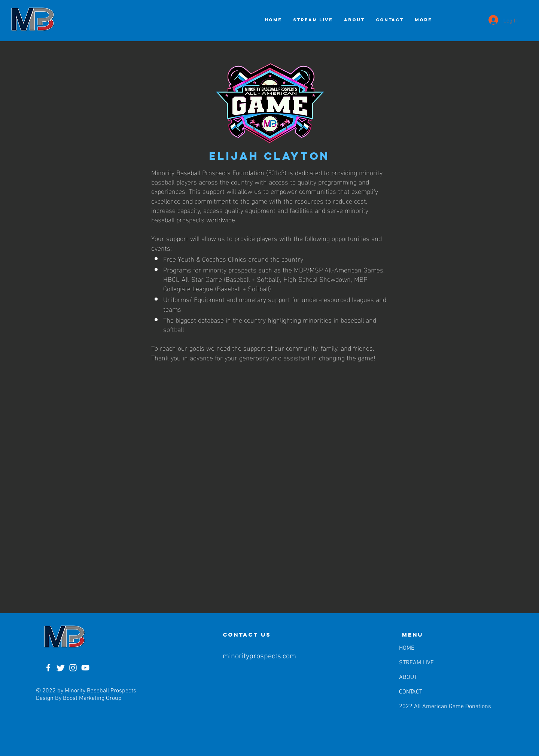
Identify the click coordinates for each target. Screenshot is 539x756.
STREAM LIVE (416, 663)
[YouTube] (85, 668)
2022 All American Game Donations (418, 707)
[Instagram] (73, 668)
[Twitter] (61, 668)
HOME (407, 648)
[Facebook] (48, 668)
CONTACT (411, 692)
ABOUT (408, 677)
